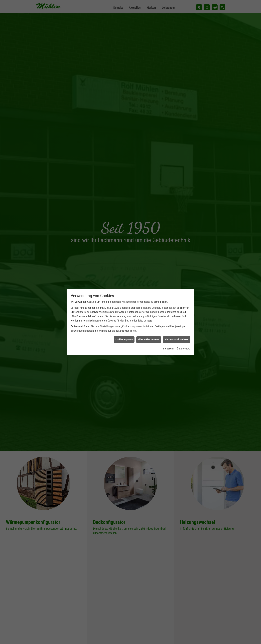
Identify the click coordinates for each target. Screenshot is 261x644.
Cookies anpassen (124, 314)
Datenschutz (184, 323)
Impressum (168, 323)
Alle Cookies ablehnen (149, 314)
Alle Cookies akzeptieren (177, 314)
